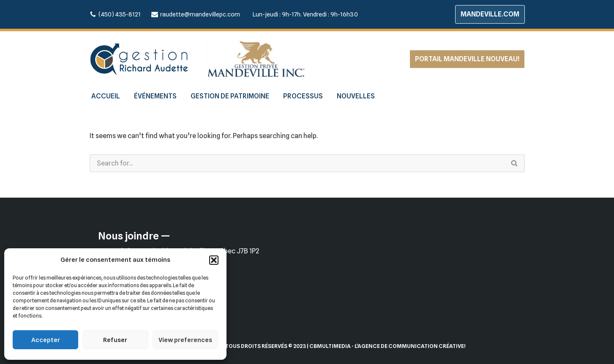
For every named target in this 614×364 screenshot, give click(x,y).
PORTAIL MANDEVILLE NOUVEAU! (467, 59)
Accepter (46, 340)
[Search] (297, 163)
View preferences (185, 340)
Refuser (115, 340)
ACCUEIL (106, 96)
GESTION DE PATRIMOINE (230, 96)
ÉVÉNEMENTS (155, 96)
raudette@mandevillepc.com (200, 14)
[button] (214, 260)
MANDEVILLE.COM (490, 14)
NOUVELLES (356, 96)
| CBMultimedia (329, 346)
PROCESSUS (303, 96)
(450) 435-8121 (120, 14)
